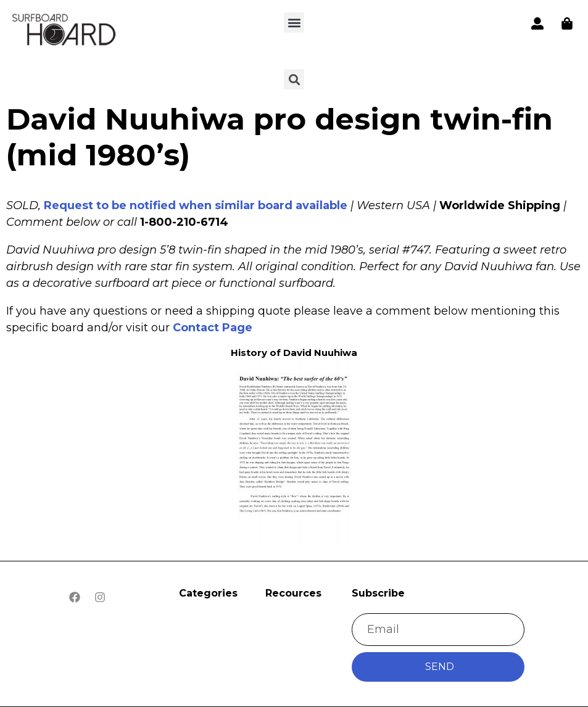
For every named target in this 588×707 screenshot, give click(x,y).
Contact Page (213, 328)
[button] (294, 23)
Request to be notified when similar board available (196, 205)
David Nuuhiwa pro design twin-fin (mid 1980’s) (280, 137)
